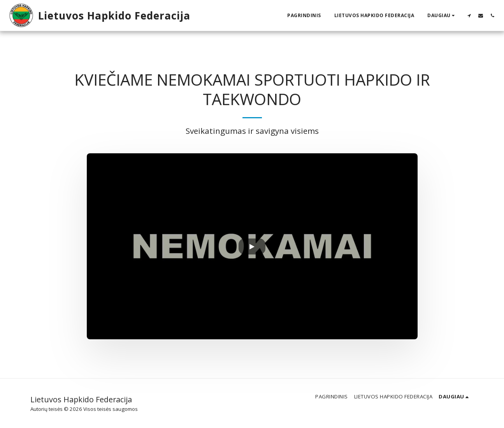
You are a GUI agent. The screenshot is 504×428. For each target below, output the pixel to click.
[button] (469, 15)
